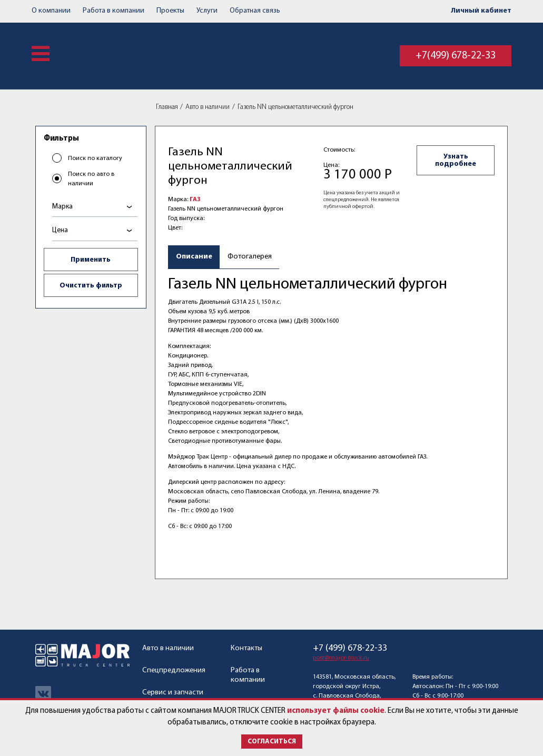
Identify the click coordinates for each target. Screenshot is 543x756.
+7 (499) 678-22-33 (350, 649)
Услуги (207, 11)
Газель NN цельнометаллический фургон (295, 107)
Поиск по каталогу (95, 158)
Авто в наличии (208, 107)
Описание (194, 257)
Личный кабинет (481, 11)
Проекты (170, 11)
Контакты (246, 648)
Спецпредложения (174, 670)
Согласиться (272, 742)
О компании (51, 11)
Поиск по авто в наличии (91, 179)
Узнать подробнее (456, 160)
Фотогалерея (250, 257)
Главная (167, 107)
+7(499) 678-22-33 (456, 56)
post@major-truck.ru (341, 658)
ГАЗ (195, 200)
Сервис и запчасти (173, 693)
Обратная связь (255, 11)
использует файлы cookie (336, 711)
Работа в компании (113, 11)
